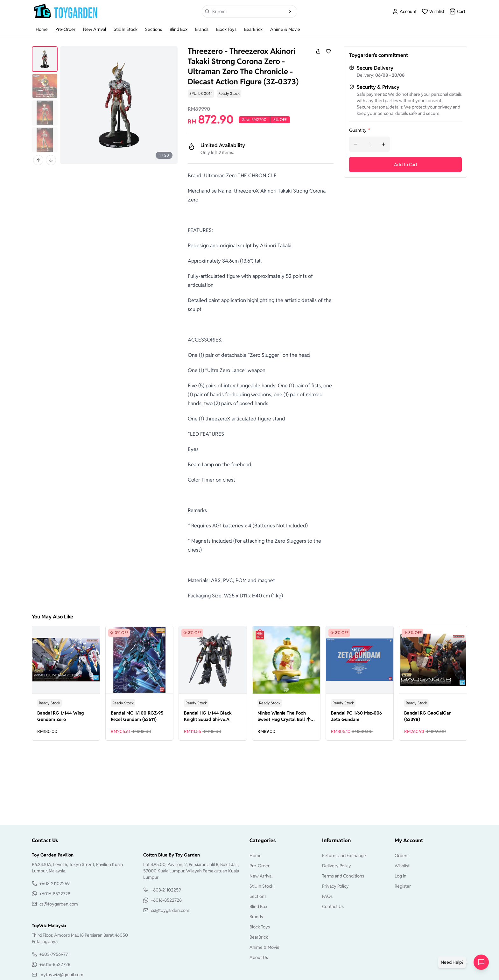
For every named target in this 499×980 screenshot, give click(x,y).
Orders (401, 856)
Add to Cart (406, 165)
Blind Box (179, 29)
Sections (154, 29)
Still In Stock (126, 29)
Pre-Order (65, 29)
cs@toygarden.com (59, 904)
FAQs (327, 896)
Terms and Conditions (343, 876)
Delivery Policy (337, 866)
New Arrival (95, 29)
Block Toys (226, 29)
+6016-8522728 (55, 894)
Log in (401, 876)
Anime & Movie (285, 29)
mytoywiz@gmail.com (61, 975)
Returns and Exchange (344, 856)
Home (42, 29)
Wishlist (402, 866)
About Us (259, 957)
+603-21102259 (55, 884)
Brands (202, 29)
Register (403, 886)
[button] (453, 962)
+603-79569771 (54, 954)
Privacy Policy (335, 886)
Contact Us (333, 906)
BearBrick (253, 29)
